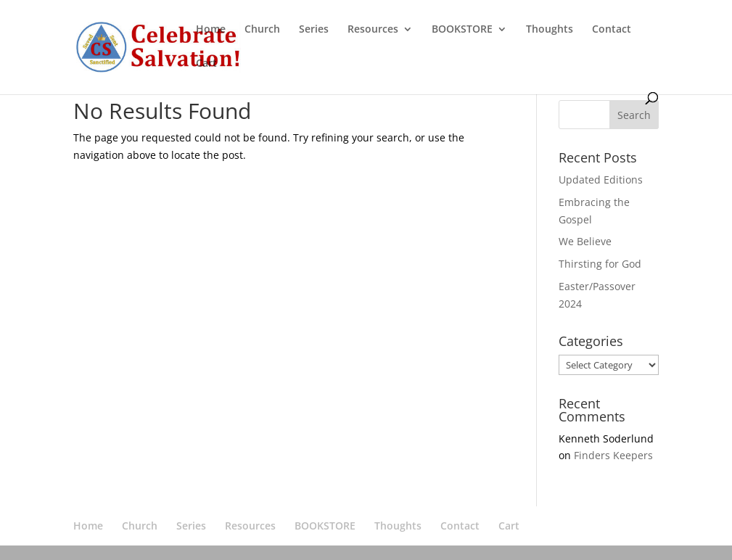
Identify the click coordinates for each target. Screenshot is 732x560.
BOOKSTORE (462, 30)
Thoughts (550, 30)
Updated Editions (601, 180)
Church (262, 30)
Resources (373, 30)
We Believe (585, 241)
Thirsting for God (600, 264)
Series (314, 30)
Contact (612, 30)
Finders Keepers (613, 455)
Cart (206, 64)
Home (211, 30)
